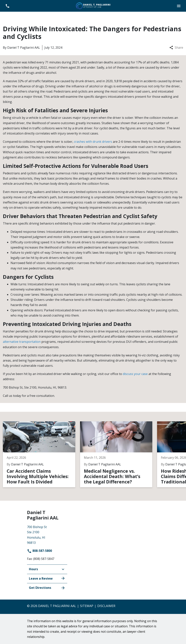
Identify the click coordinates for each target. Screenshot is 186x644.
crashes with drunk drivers (93, 142)
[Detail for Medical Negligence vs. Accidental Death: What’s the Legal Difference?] (119, 454)
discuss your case (135, 374)
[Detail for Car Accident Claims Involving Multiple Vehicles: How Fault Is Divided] (41, 454)
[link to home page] (93, 6)
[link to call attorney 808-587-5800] (7, 6)
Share (176, 48)
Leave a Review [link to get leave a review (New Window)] (47, 578)
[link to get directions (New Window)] (47, 534)
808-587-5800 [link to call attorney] (39, 551)
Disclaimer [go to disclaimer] (106, 606)
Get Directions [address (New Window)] (47, 588)
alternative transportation (22, 342)
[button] (179, 6)
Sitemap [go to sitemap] (87, 606)
